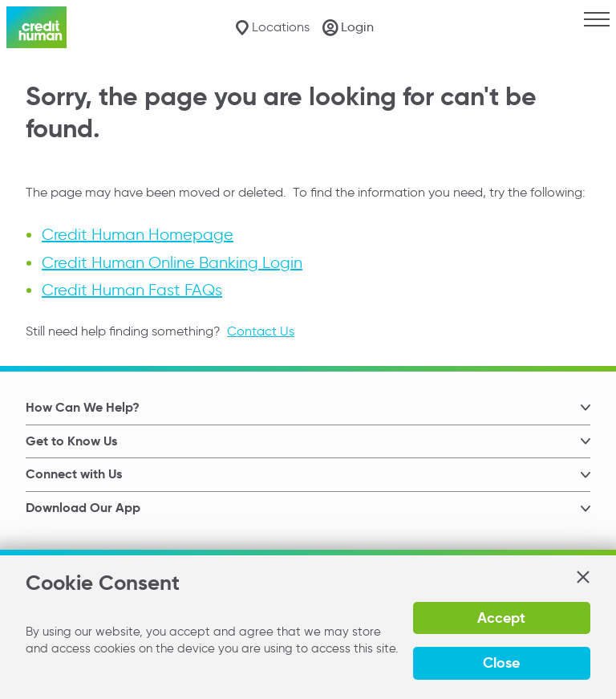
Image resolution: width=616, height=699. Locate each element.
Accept (501, 618)
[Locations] (272, 28)
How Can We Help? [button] (83, 407)
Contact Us (261, 331)
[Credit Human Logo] (36, 27)
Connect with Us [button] (74, 474)
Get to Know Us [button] (71, 441)
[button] (582, 577)
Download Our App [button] (83, 508)
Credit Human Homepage (138, 235)
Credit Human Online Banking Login (172, 262)
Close (501, 662)
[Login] (348, 27)
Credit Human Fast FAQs (132, 290)
